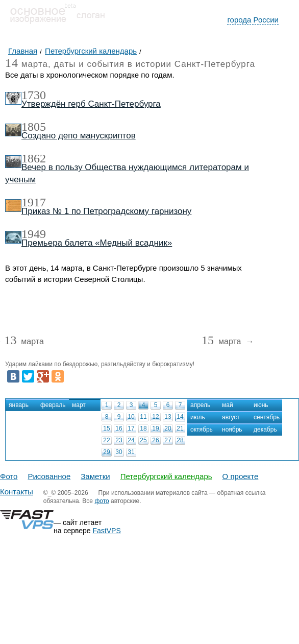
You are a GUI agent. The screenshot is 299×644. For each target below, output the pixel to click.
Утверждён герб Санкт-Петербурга (91, 104)
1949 (34, 234)
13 (168, 417)
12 (155, 417)
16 (119, 428)
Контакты (17, 492)
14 (180, 417)
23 (119, 440)
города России (253, 20)
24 (131, 440)
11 (143, 417)
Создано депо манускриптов (79, 136)
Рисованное (49, 476)
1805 (34, 127)
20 (168, 428)
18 (143, 428)
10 (131, 417)
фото (102, 501)
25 (143, 440)
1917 (34, 202)
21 (180, 428)
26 (155, 440)
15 (106, 428)
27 (168, 440)
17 (131, 428)
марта (24, 342)
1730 (34, 95)
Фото (9, 476)
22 (106, 440)
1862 (34, 158)
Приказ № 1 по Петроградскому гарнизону (106, 211)
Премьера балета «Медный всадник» (97, 243)
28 (180, 440)
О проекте (241, 476)
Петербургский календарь (166, 476)
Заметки (95, 476)
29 (106, 452)
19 (155, 428)
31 (131, 452)
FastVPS (107, 531)
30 (119, 452)
